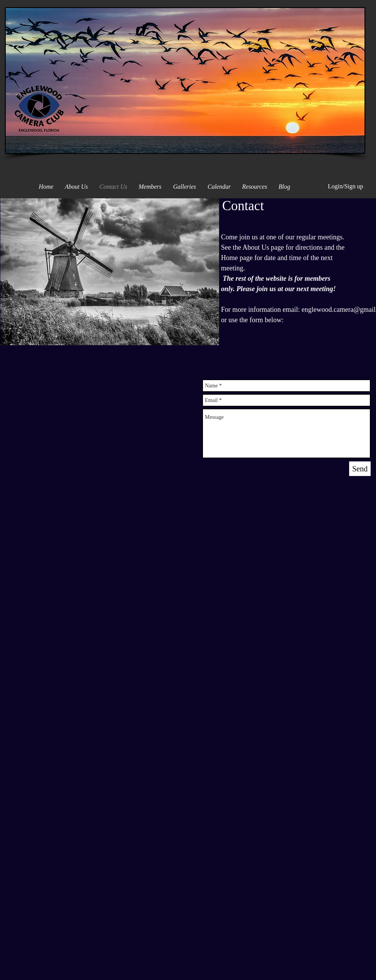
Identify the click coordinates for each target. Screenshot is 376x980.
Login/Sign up (345, 186)
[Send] (360, 469)
